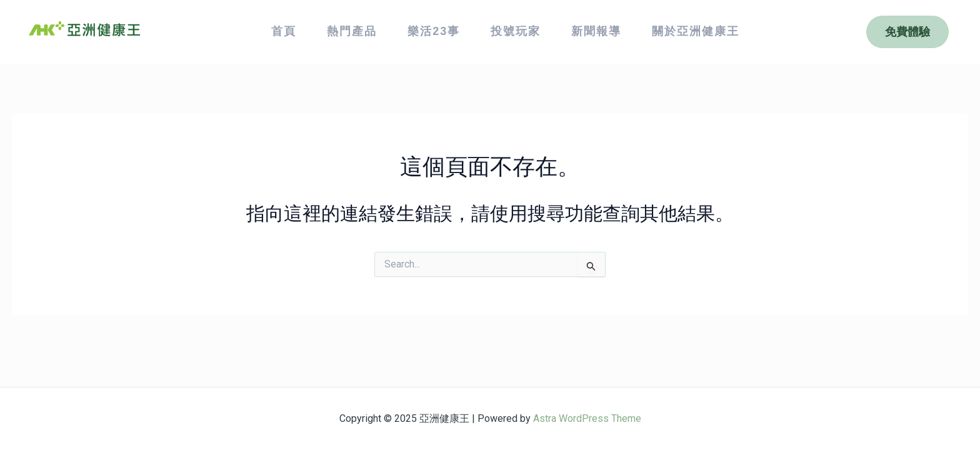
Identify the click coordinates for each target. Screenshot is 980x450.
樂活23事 (434, 31)
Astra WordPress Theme (587, 418)
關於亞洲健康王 (696, 31)
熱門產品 (352, 31)
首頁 (284, 31)
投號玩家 (516, 31)
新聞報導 (596, 31)
